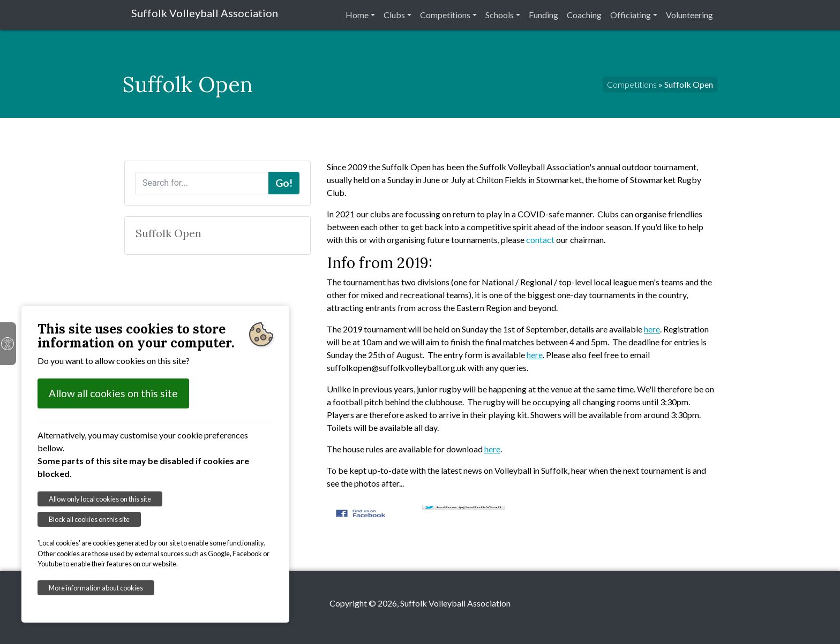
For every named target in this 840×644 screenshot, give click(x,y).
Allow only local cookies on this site (100, 499)
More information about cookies (96, 588)
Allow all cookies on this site (113, 393)
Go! (284, 183)
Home (357, 15)
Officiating (631, 15)
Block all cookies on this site (89, 519)
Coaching (584, 15)
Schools (500, 15)
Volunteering (689, 15)
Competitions (445, 15)
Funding (543, 15)
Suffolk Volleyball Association (205, 13)
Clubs (394, 15)
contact (540, 240)
